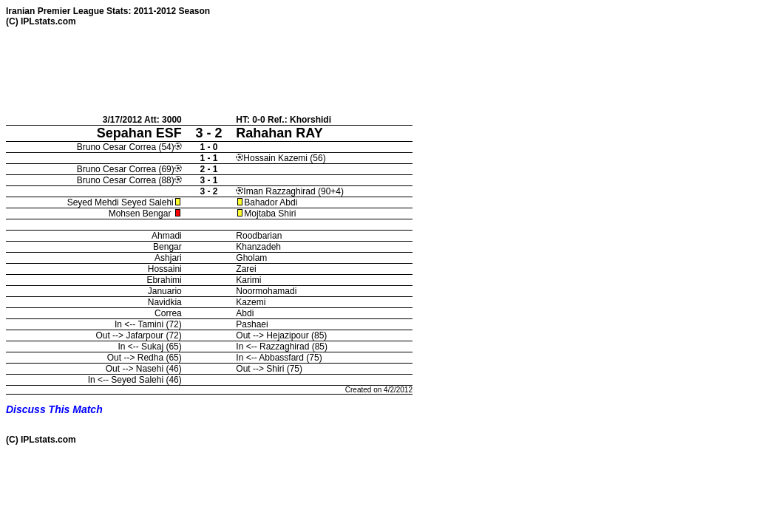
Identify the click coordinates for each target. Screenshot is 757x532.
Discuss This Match (54, 409)
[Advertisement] (275, 70)
